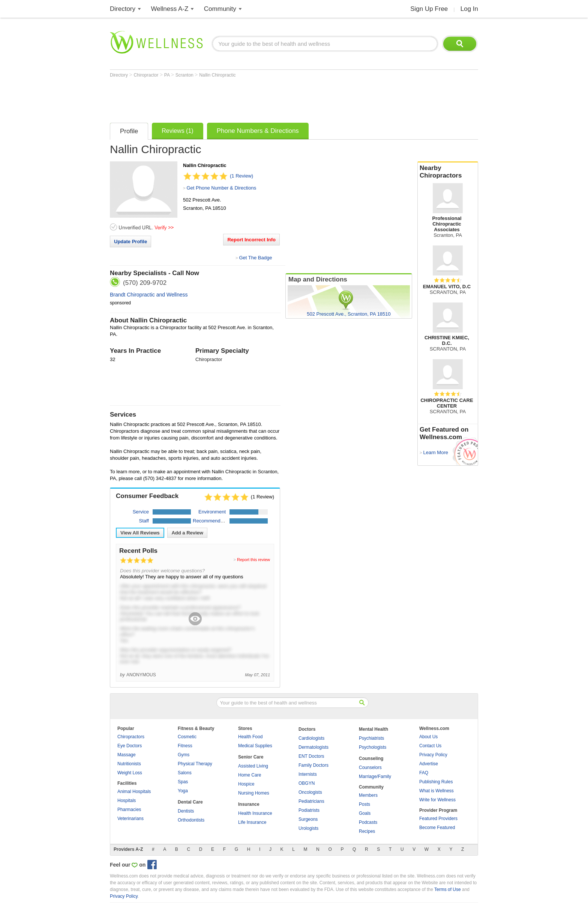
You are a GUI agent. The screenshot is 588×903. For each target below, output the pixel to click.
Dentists (186, 811)
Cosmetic (187, 737)
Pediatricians (311, 801)
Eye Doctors (130, 746)
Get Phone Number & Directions (221, 188)
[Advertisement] (246, 98)
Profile (129, 131)
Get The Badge (255, 258)
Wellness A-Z (170, 9)
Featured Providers (438, 819)
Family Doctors (313, 765)
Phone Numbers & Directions (258, 131)
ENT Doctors (311, 756)
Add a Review (187, 533)
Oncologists (310, 792)
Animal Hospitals (134, 792)
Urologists (308, 828)
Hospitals (127, 801)
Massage (127, 755)
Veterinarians (130, 819)
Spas (183, 782)
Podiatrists (309, 810)
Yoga (183, 791)
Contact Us (430, 746)
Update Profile (130, 242)
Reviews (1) (177, 131)
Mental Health (373, 729)
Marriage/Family (375, 777)
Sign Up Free (429, 9)
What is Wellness (436, 791)
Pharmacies (129, 810)
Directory (123, 9)
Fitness (185, 746)
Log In (469, 9)
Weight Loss (130, 773)
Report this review (253, 560)
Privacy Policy (433, 755)
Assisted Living (253, 766)
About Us (428, 737)
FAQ (424, 773)
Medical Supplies (255, 746)
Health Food (250, 737)
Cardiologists (311, 738)
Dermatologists (313, 747)
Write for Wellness (437, 800)
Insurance (249, 804)
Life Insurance (252, 822)
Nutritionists (129, 764)
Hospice (246, 784)
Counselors (370, 768)
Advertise (429, 764)
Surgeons (308, 819)
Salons (185, 773)
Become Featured (437, 828)
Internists (308, 774)
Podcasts (368, 822)
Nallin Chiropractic (217, 75)
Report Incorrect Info (251, 240)
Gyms (184, 755)
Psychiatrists (371, 738)
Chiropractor (146, 75)
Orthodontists (191, 820)
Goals (365, 813)
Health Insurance (255, 813)
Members (368, 795)
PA (168, 75)
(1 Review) (241, 176)
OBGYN (307, 783)
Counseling (371, 759)
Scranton (185, 75)
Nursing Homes (254, 793)
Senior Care (251, 757)
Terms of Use (448, 889)
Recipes (367, 831)
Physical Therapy (195, 764)
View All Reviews (140, 533)
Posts (364, 804)
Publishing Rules (436, 782)
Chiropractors (131, 737)
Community (220, 9)
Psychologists (373, 747)
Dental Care (190, 802)
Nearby (448, 172)
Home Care (250, 775)
